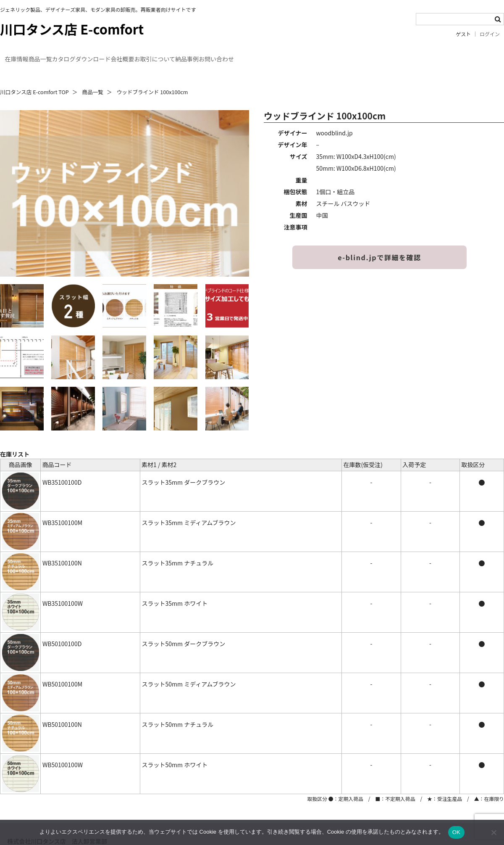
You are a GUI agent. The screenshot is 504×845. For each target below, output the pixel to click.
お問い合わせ (365, 54)
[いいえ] (493, 832)
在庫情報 (24, 54)
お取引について (256, 54)
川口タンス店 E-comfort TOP (34, 77)
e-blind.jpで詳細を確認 (379, 242)
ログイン (490, 34)
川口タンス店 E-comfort (72, 29)
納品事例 (312, 54)
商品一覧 (71, 54)
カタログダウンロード (135, 54)
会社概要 (200, 54)
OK (456, 832)
